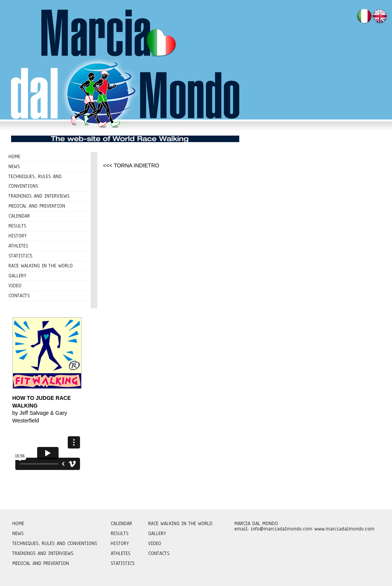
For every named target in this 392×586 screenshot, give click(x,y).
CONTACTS (19, 296)
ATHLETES (18, 246)
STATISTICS (20, 256)
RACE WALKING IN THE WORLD (41, 266)
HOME (14, 157)
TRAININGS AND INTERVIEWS (39, 196)
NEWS (14, 167)
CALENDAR (19, 216)
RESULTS (17, 226)
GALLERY (17, 276)
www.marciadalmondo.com (344, 529)
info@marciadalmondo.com (282, 529)
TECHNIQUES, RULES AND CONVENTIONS (55, 543)
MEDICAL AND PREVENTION (37, 206)
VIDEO (15, 286)
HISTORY (18, 236)
